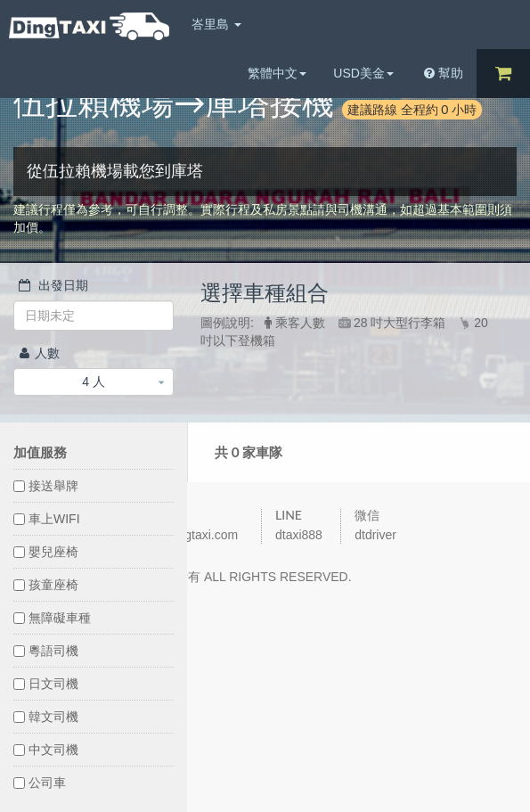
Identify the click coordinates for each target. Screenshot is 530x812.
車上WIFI (47, 519)
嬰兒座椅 (46, 552)
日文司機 (46, 684)
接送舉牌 (46, 486)
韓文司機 (46, 717)
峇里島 (216, 24)
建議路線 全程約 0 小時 (412, 109)
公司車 (40, 783)
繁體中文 (277, 73)
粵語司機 (46, 651)
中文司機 (46, 750)
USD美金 (363, 73)
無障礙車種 (52, 618)
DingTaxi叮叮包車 (89, 26)
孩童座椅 (46, 585)
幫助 (444, 73)
